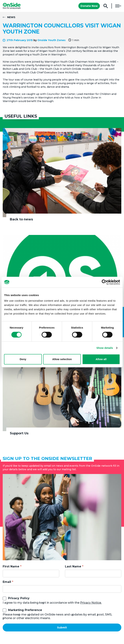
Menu (118, 6)
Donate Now (89, 6)
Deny (23, 359)
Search (106, 6)
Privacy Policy (19, 598)
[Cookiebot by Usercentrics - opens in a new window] (104, 282)
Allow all (101, 359)
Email (7, 582)
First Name (11, 566)
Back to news (21, 219)
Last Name (73, 566)
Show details (105, 348)
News (11, 17)
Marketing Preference (25, 610)
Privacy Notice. (91, 603)
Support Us (19, 433)
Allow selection (62, 359)
